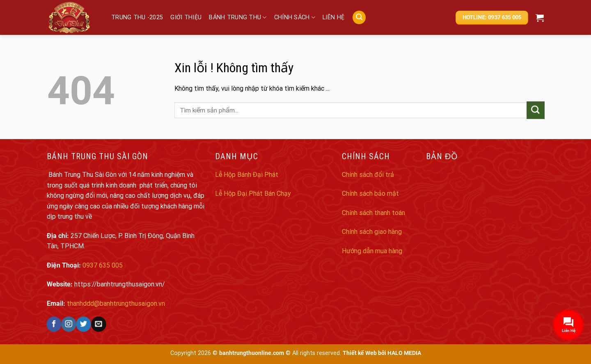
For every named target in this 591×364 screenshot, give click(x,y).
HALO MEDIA (404, 353)
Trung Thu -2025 (137, 17)
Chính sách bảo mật (370, 193)
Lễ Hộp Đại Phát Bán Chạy (253, 193)
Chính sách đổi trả (368, 175)
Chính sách (295, 17)
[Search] (359, 17)
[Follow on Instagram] (69, 324)
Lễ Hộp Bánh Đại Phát (247, 175)
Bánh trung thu (238, 17)
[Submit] (536, 110)
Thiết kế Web (360, 353)
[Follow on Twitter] (84, 324)
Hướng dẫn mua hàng (372, 251)
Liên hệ (333, 17)
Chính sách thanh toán (373, 213)
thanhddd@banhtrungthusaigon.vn (116, 303)
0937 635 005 (103, 265)
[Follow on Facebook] (54, 324)
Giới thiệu (186, 17)
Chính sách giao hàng (372, 232)
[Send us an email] (98, 324)
